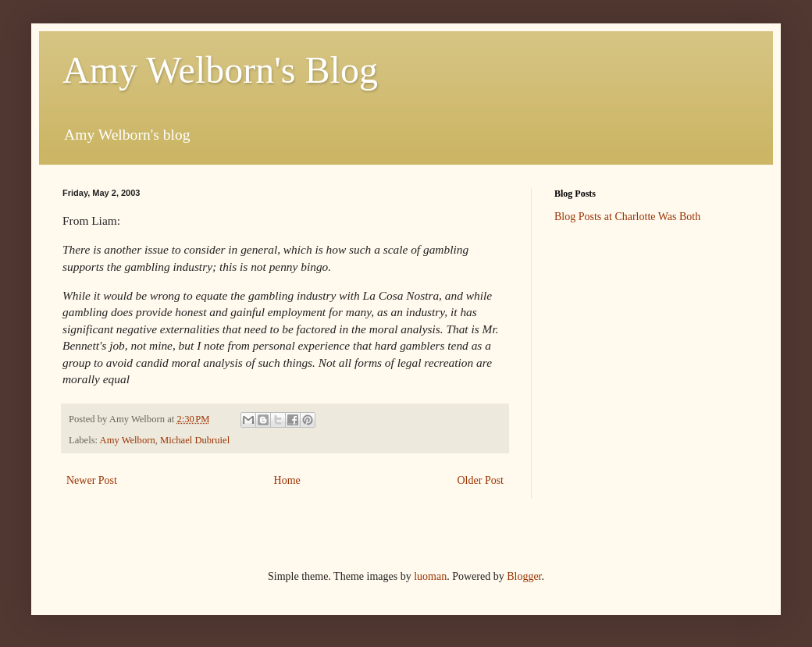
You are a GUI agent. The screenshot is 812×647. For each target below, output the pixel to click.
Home (287, 480)
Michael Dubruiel (195, 440)
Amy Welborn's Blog (220, 70)
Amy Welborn (128, 440)
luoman (430, 576)
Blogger (524, 576)
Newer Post (92, 480)
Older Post (481, 480)
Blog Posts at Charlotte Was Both (627, 217)
